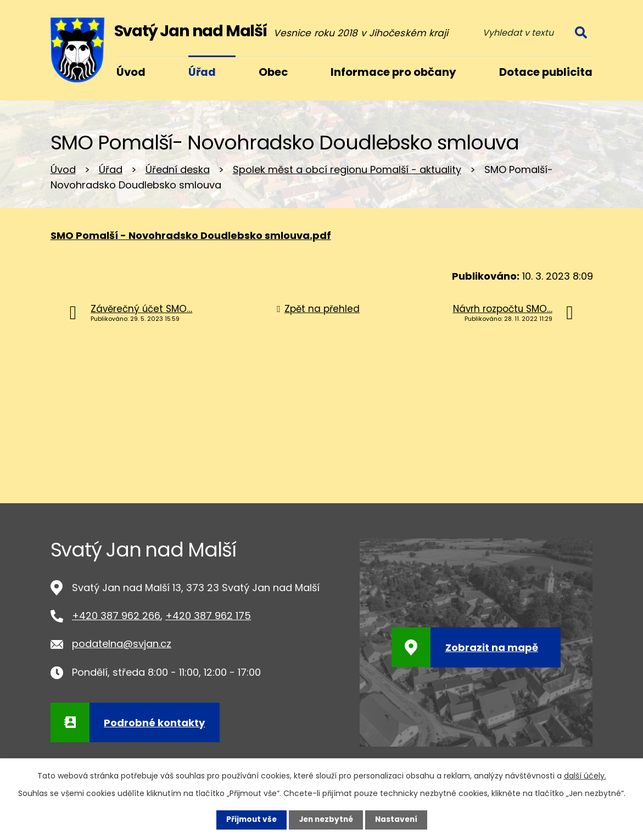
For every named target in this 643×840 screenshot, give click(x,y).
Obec (273, 72)
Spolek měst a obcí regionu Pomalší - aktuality (347, 169)
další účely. (585, 776)
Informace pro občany (393, 72)
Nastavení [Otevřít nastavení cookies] (399, 820)
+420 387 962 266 (116, 616)
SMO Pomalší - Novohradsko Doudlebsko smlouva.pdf (191, 235)
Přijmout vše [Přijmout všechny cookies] (249, 820)
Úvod (63, 169)
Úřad (111, 169)
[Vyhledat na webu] (534, 33)
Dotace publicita (546, 72)
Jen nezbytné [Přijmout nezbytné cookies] (326, 820)
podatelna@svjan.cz (122, 644)
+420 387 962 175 (208, 616)
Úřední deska (178, 169)
